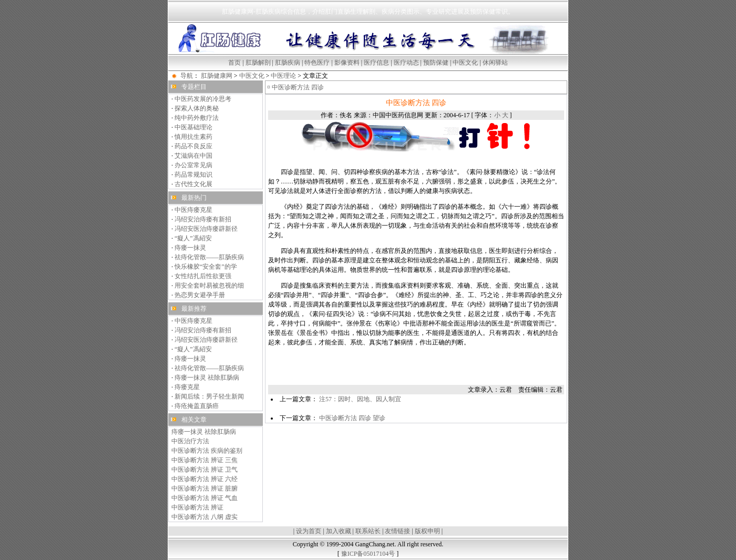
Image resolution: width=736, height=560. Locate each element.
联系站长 (368, 531)
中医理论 (283, 76)
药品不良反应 (193, 146)
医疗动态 (406, 63)
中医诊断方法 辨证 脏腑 (205, 488)
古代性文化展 (193, 184)
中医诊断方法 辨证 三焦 (205, 460)
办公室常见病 (193, 165)
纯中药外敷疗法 (197, 118)
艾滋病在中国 (193, 156)
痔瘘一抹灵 (190, 248)
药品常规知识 (193, 175)
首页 (234, 63)
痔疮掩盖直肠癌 (197, 406)
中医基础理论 (193, 127)
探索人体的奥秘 (197, 108)
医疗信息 (376, 63)
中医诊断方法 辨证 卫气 (205, 470)
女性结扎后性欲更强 (203, 276)
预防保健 (436, 63)
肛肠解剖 (258, 63)
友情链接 (397, 531)
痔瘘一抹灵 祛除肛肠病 (207, 378)
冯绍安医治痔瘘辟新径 (206, 229)
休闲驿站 (495, 63)
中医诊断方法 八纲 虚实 (205, 517)
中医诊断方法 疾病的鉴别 (207, 451)
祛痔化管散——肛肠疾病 (209, 257)
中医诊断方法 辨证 (197, 507)
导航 (187, 76)
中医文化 (465, 63)
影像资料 (347, 63)
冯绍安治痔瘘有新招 (203, 219)
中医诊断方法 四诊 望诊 (352, 418)
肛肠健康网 (217, 76)
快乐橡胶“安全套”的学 (206, 267)
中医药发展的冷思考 (203, 99)
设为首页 (309, 531)
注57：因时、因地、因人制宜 (360, 399)
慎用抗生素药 (193, 137)
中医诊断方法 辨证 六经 (205, 479)
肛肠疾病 (288, 63)
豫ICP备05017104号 (368, 554)
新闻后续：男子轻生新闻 (209, 396)
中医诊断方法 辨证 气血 (205, 498)
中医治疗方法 (190, 441)
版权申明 (427, 531)
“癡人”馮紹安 (193, 238)
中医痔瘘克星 (193, 210)
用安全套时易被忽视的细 (209, 286)
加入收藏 (339, 531)
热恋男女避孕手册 (200, 295)
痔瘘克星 (187, 387)
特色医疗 (317, 63)
